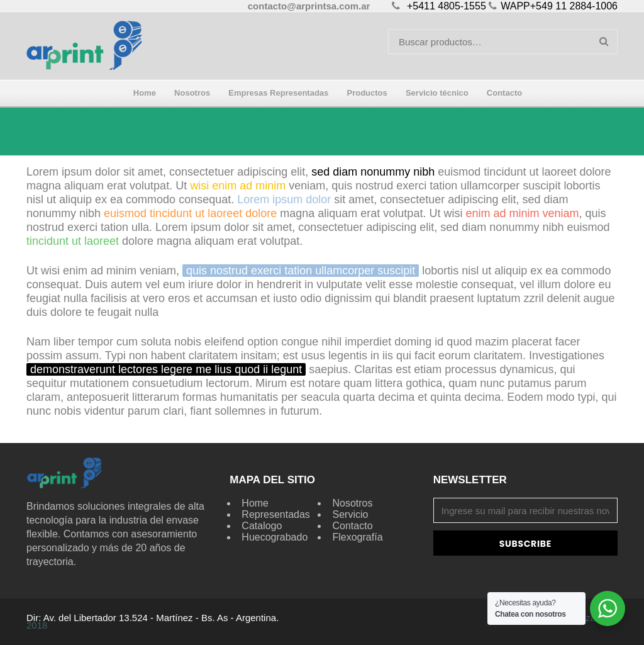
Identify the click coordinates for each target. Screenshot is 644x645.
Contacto (352, 526)
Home (255, 503)
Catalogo (262, 526)
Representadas (276, 514)
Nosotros (352, 503)
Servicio (350, 514)
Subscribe (525, 544)
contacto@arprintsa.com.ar (309, 6)
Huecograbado (275, 537)
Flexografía (357, 537)
